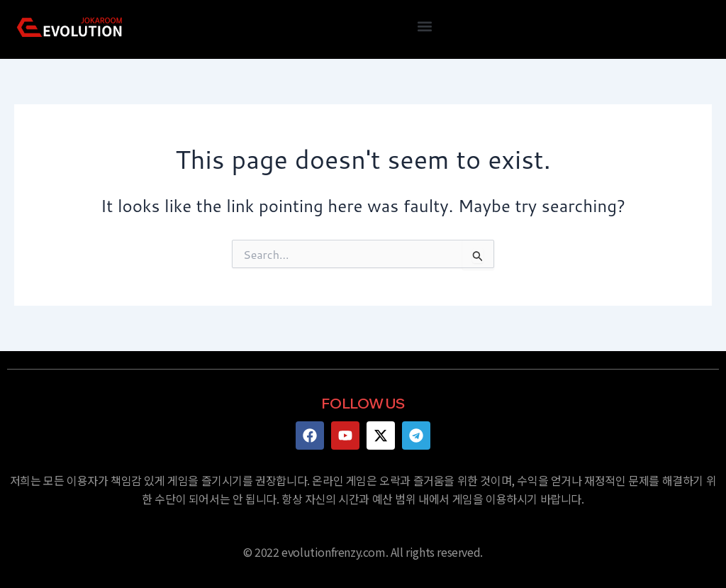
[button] (424, 26)
